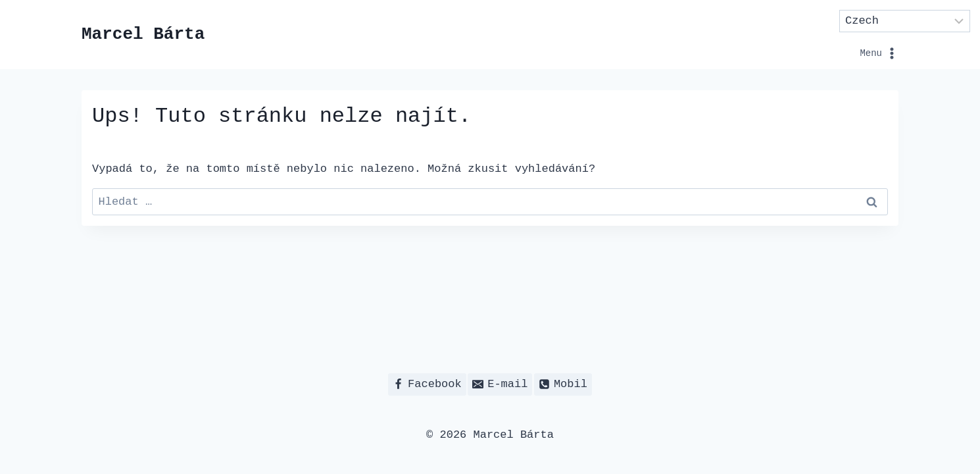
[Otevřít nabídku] (833, 35)
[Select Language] (905, 21)
